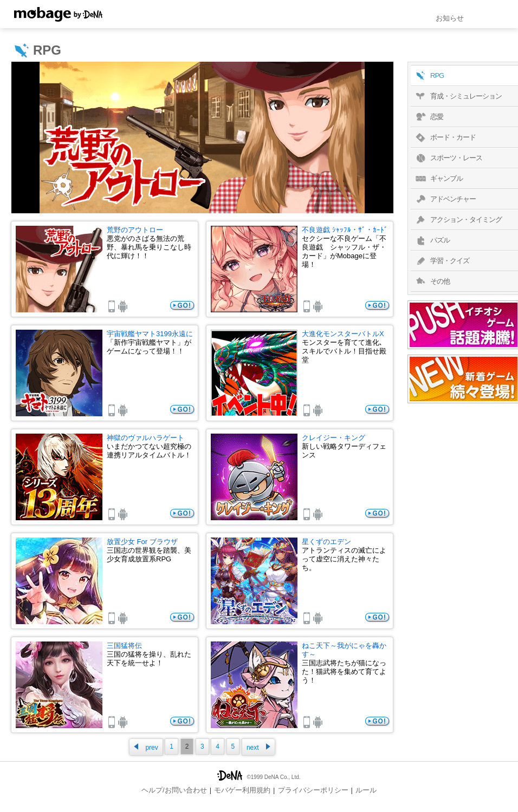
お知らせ (450, 18)
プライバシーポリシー (313, 790)
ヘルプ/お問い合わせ (174, 790)
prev (146, 747)
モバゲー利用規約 (242, 790)
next (258, 747)
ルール (366, 790)
